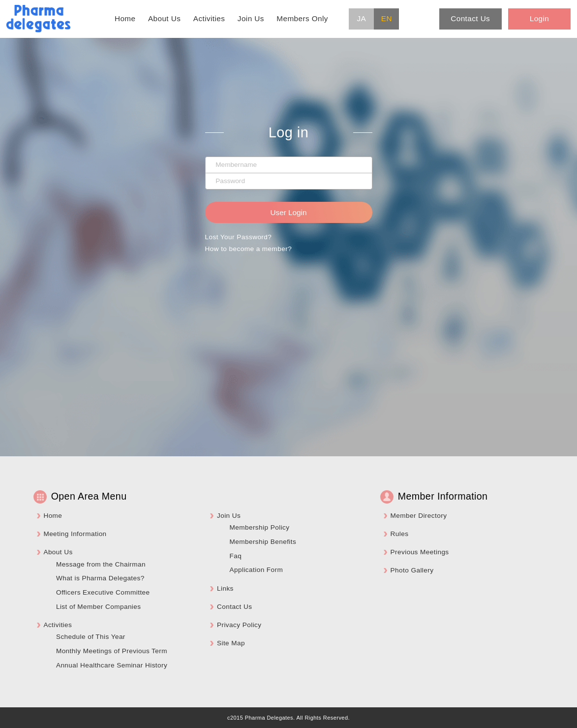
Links (225, 588)
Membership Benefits (263, 542)
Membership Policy (259, 527)
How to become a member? (249, 249)
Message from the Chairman (101, 564)
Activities (209, 18)
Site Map (231, 643)
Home (125, 18)
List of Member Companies (99, 607)
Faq (235, 556)
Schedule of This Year (91, 637)
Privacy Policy (239, 625)
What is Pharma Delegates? (100, 578)
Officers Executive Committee (103, 592)
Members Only (302, 18)
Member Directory (419, 516)
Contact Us (235, 607)
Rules (400, 534)
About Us (164, 18)
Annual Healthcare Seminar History (112, 665)
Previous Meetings (420, 552)
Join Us (251, 18)
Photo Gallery (412, 570)
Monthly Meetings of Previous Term (112, 651)
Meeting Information (75, 534)
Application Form (256, 570)
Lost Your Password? (239, 237)
